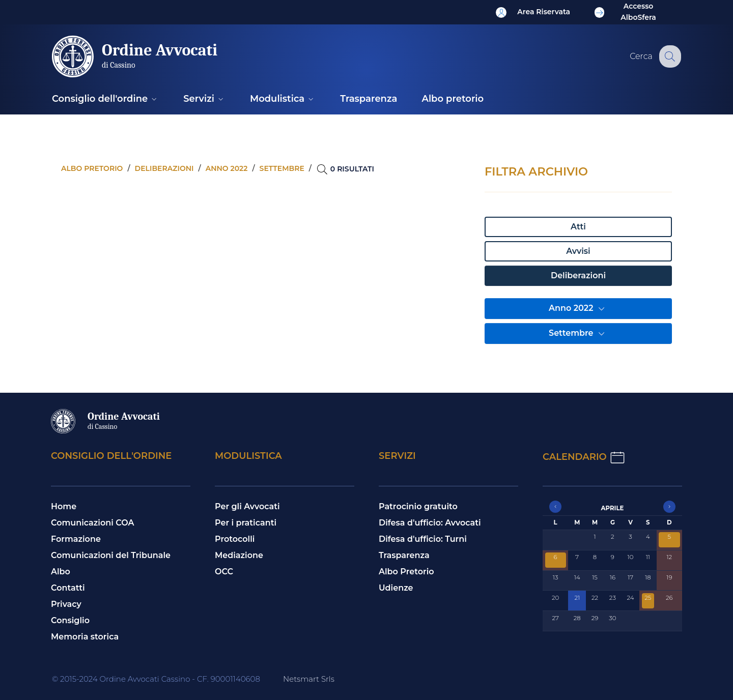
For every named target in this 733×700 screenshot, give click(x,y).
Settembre (578, 334)
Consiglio (70, 620)
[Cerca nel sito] (669, 56)
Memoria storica (85, 637)
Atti (578, 227)
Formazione (76, 539)
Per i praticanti (246, 523)
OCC (224, 572)
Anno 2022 (578, 309)
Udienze (396, 588)
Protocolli (235, 539)
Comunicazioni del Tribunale (111, 555)
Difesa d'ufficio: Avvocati (430, 523)
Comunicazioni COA (93, 523)
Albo (61, 572)
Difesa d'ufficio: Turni (423, 539)
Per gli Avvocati (247, 506)
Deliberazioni (578, 275)
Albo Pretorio (406, 572)
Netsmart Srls (309, 679)
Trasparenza (404, 555)
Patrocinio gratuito (418, 506)
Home (64, 506)
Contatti (68, 588)
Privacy (66, 604)
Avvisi (578, 251)
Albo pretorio (92, 168)
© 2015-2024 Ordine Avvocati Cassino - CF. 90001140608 (156, 679)
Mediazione (239, 555)
